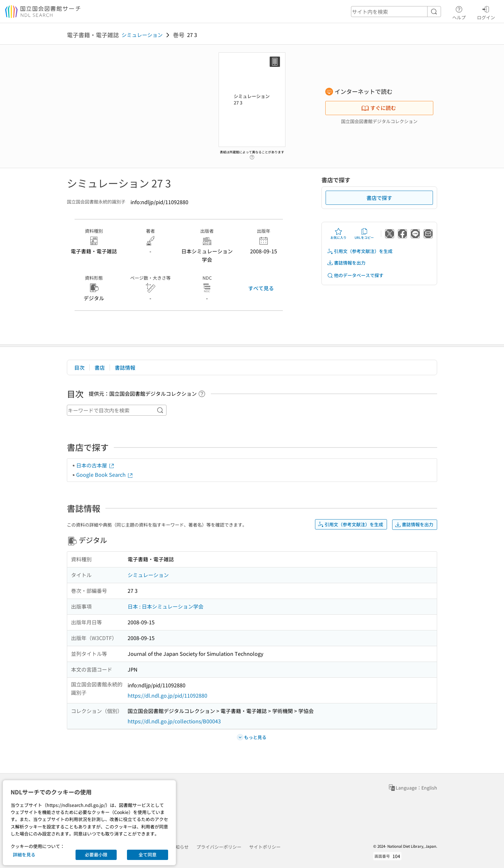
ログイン (486, 12)
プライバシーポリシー (219, 847)
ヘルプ (459, 12)
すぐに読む (379, 108)
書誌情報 (125, 367)
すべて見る (261, 288)
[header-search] (396, 12)
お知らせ (180, 847)
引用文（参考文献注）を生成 (360, 251)
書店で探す (379, 198)
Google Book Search (105, 475)
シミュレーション (142, 35)
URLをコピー (364, 234)
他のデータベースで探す (355, 275)
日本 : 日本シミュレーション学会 (166, 606)
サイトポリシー (265, 847)
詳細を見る (24, 854)
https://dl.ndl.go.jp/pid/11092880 (167, 695)
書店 (100, 367)
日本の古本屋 (95, 465)
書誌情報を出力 (346, 263)
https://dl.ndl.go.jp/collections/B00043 (174, 721)
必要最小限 (96, 854)
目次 (79, 367)
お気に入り (338, 234)
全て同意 (148, 854)
